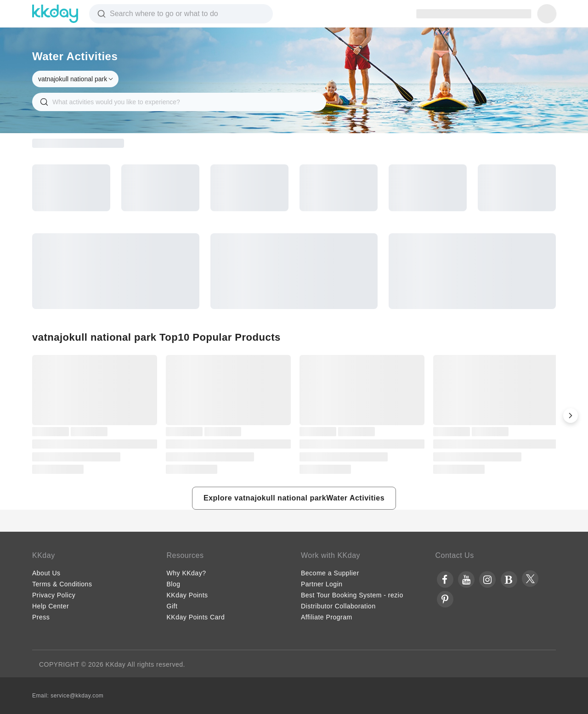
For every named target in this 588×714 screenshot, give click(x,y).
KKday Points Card (196, 617)
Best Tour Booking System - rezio (352, 595)
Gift (172, 606)
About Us (46, 573)
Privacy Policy (54, 595)
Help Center (51, 606)
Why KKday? (187, 573)
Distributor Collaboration (338, 606)
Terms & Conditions (62, 584)
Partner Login (322, 584)
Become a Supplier (330, 573)
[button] (571, 416)
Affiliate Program (327, 617)
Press (41, 617)
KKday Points (187, 595)
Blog (174, 584)
